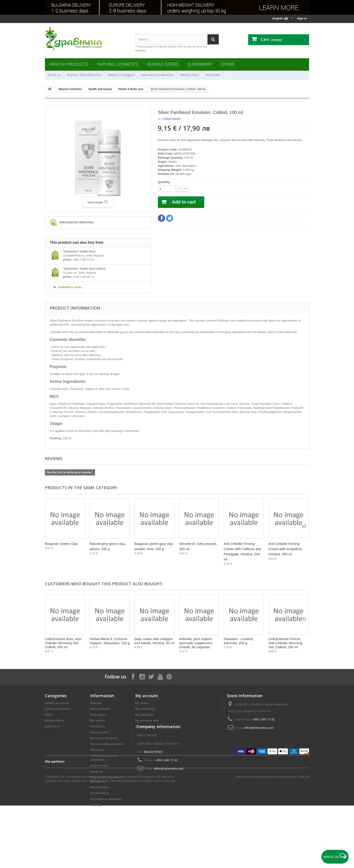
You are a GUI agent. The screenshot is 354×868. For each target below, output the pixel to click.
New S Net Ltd (300, 839)
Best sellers (98, 715)
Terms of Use (99, 766)
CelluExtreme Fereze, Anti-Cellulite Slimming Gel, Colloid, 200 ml (285, 643)
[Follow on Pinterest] (169, 677)
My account (147, 696)
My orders (142, 703)
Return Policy (100, 787)
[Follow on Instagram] (142, 677)
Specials (96, 703)
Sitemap (96, 805)
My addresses (145, 715)
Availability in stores (67, 287)
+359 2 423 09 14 (83, 277)
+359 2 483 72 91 (263, 719)
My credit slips (145, 709)
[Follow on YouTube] (160, 677)
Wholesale (213, 75)
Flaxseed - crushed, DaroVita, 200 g (239, 641)
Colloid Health (171, 119)
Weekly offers (190, 75)
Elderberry (200, 64)
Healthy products (69, 64)
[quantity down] (186, 189)
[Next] (304, 526)
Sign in (302, 18)
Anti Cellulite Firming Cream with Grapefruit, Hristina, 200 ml (285, 549)
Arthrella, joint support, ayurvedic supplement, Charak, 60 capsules (196, 643)
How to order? (100, 732)
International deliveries (157, 75)
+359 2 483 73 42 (83, 260)
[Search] (213, 39)
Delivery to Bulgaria (121, 75)
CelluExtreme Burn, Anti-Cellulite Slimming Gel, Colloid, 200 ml (63, 643)
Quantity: (164, 182)
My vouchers (144, 726)
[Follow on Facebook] (133, 677)
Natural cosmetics (118, 64)
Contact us (98, 726)
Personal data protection (107, 744)
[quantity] (167, 189)
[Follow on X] (151, 677)
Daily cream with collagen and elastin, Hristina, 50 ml (154, 641)
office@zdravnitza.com (259, 728)
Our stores (98, 721)
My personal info (147, 721)
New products (100, 709)
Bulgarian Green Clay (61, 544)
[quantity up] (179, 189)
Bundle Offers (163, 64)
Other (227, 64)
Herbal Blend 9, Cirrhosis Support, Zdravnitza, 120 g (110, 641)
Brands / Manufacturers (84, 75)
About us (54, 75)
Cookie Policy (100, 793)
